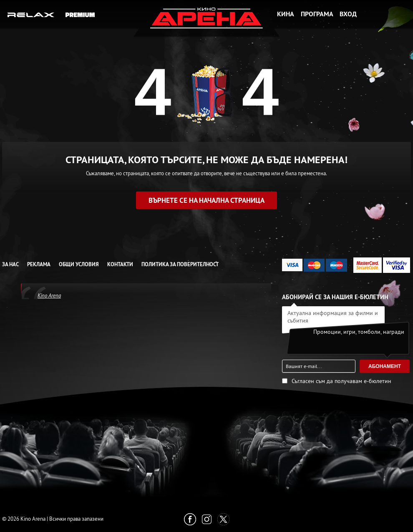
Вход (348, 14)
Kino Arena (49, 295)
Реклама (39, 264)
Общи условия (79, 264)
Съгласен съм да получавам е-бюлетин (341, 381)
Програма (317, 14)
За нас (10, 264)
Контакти (120, 264)
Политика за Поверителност (180, 264)
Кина (286, 14)
